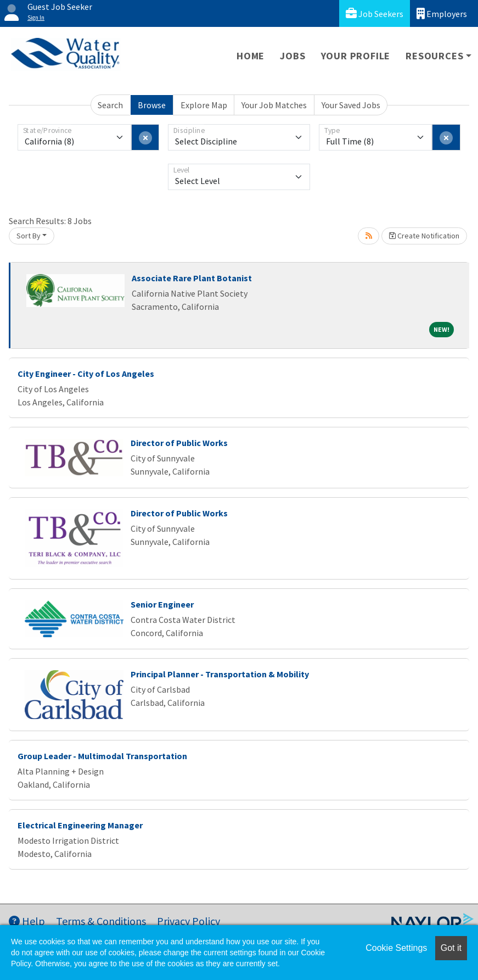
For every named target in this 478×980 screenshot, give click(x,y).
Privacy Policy (189, 921)
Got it (451, 948)
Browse (152, 105)
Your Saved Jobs (351, 105)
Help (27, 921)
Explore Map (204, 105)
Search (110, 105)
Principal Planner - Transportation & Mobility (220, 674)
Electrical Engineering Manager (80, 825)
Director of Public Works (179, 443)
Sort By (29, 236)
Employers (442, 13)
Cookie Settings (396, 948)
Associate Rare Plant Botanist (192, 278)
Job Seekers (375, 13)
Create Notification (424, 236)
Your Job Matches (274, 105)
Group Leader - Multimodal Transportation (102, 756)
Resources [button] (434, 56)
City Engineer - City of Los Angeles (86, 374)
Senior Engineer (162, 604)
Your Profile (356, 56)
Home (251, 56)
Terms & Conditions (101, 921)
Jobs (293, 56)
